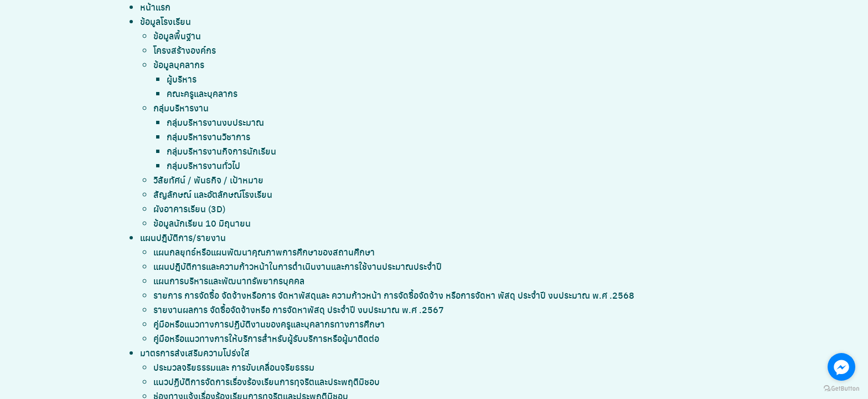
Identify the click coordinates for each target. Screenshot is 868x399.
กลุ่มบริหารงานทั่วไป (203, 165)
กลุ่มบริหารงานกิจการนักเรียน (221, 151)
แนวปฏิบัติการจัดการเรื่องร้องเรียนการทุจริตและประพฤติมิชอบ (267, 382)
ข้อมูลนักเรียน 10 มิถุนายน (202, 223)
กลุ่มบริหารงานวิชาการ (208, 137)
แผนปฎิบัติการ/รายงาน (183, 237)
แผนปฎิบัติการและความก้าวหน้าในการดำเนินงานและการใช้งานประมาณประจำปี (298, 266)
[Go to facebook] (841, 367)
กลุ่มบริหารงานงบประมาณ (215, 122)
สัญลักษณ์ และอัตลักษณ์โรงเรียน (213, 194)
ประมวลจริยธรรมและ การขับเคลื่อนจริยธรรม (234, 367)
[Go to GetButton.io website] (841, 388)
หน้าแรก (155, 7)
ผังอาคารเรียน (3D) (189, 209)
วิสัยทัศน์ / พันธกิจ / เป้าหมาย (208, 180)
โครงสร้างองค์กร (185, 50)
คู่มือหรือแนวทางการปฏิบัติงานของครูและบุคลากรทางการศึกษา (269, 324)
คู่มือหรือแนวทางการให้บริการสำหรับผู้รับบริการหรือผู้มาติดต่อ (266, 338)
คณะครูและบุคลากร (202, 93)
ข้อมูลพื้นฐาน (177, 36)
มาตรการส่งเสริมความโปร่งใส (195, 353)
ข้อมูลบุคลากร (179, 65)
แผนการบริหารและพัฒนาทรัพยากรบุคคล (229, 281)
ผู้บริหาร (182, 79)
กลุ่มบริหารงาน (181, 108)
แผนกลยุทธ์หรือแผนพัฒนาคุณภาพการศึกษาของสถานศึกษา (264, 252)
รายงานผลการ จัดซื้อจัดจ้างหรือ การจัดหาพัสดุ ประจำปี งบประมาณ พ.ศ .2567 (299, 310)
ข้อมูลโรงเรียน (166, 21)
